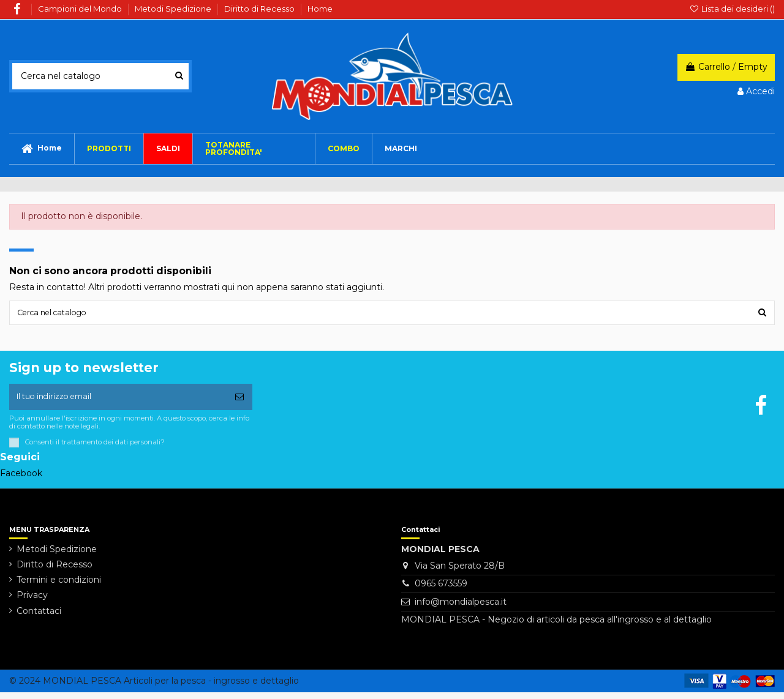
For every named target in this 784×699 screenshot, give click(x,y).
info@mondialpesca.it (461, 608)
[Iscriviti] (239, 402)
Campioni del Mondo (81, 9)
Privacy (32, 602)
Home (320, 9)
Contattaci (39, 618)
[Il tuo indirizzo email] (118, 402)
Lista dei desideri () (732, 9)
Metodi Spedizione (174, 9)
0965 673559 (441, 591)
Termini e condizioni (59, 587)
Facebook (21, 480)
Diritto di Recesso (260, 9)
